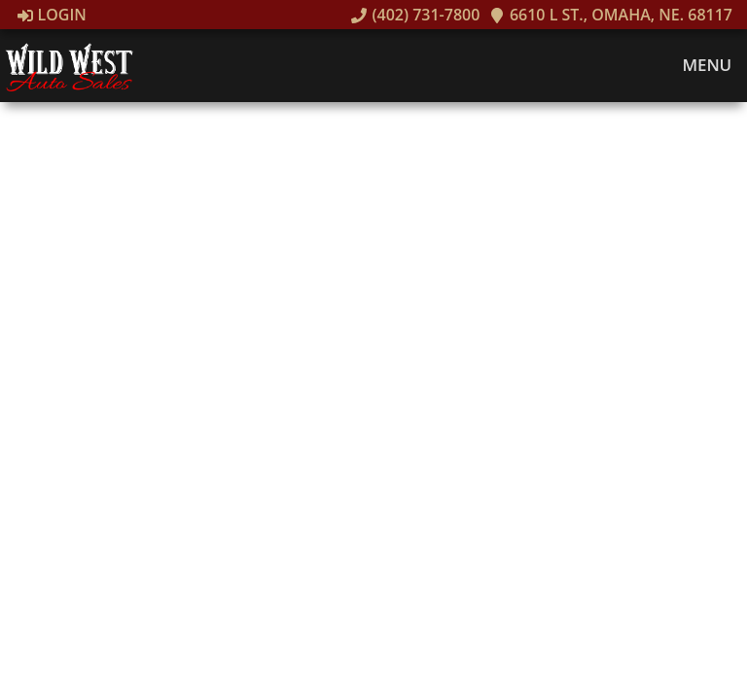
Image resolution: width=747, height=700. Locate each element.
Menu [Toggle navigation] (697, 65)
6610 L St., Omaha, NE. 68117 (611, 15)
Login (52, 15)
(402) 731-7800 (415, 15)
